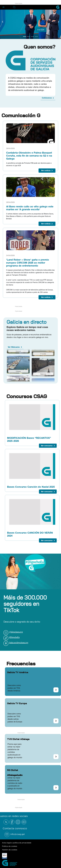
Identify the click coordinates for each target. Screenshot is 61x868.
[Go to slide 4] (36, 37)
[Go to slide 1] (25, 37)
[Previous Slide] (2, 22)
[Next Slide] (59, 22)
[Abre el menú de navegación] (4, 7)
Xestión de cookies (10, 850)
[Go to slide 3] (32, 37)
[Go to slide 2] (29, 37)
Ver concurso (47, 446)
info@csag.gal (18, 834)
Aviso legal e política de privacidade (17, 843)
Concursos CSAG (27, 396)
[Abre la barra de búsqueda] (14, 7)
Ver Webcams (14, 347)
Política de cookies (10, 846)
